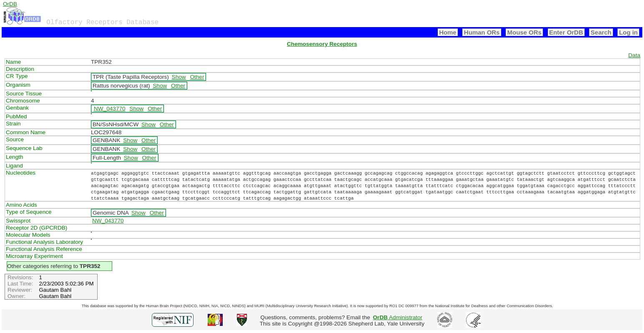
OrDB (10, 4)
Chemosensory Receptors (322, 44)
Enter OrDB (566, 32)
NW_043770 (110, 109)
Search (601, 32)
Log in (628, 32)
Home (448, 32)
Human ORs (482, 32)
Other (197, 77)
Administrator (398, 317)
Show (179, 77)
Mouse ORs (524, 32)
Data (634, 55)
